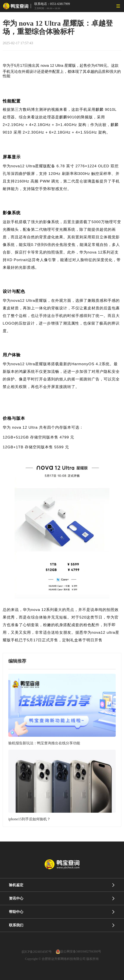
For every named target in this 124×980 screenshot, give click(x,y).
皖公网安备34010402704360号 (81, 952)
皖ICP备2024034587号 (37, 952)
